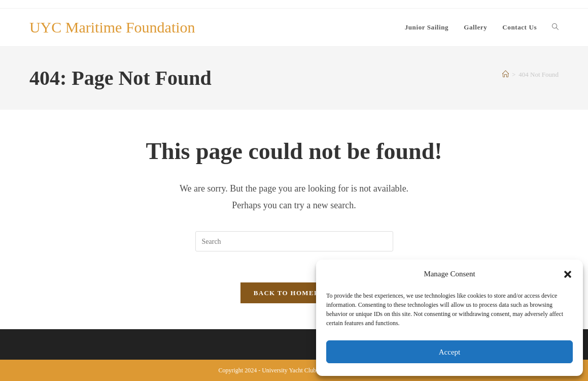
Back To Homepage (294, 293)
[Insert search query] (294, 241)
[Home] (506, 74)
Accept (449, 352)
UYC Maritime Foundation (112, 27)
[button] (568, 274)
